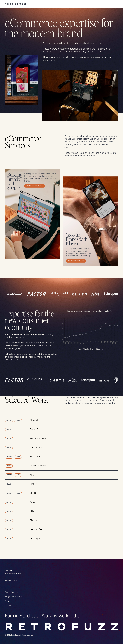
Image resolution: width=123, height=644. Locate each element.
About (7, 601)
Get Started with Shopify (35, 186)
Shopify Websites (11, 592)
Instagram (9, 580)
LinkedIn (17, 580)
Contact (8, 605)
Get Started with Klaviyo (76, 261)
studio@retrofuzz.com (13, 574)
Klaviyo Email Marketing (14, 597)
